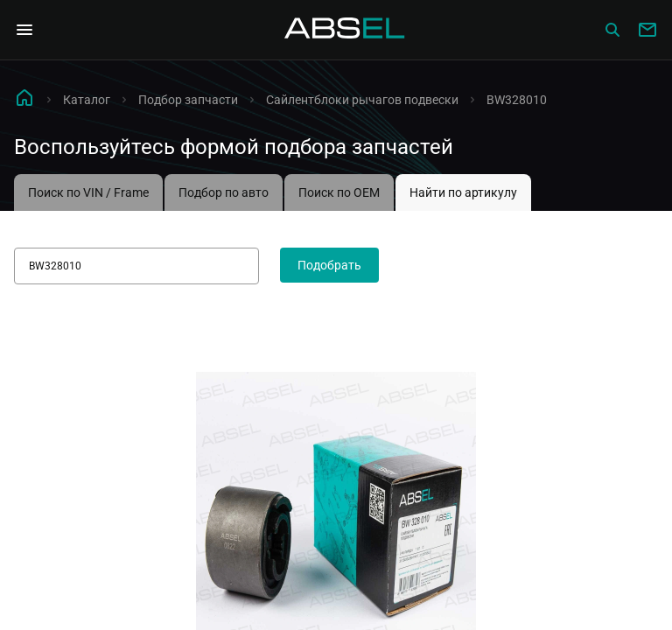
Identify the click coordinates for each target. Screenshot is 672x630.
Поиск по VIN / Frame (88, 192)
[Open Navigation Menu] (24, 30)
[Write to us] (647, 30)
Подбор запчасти (188, 100)
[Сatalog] (612, 30)
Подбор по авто (224, 192)
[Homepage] (345, 30)
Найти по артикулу (463, 192)
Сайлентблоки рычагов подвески (362, 100)
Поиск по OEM (339, 192)
